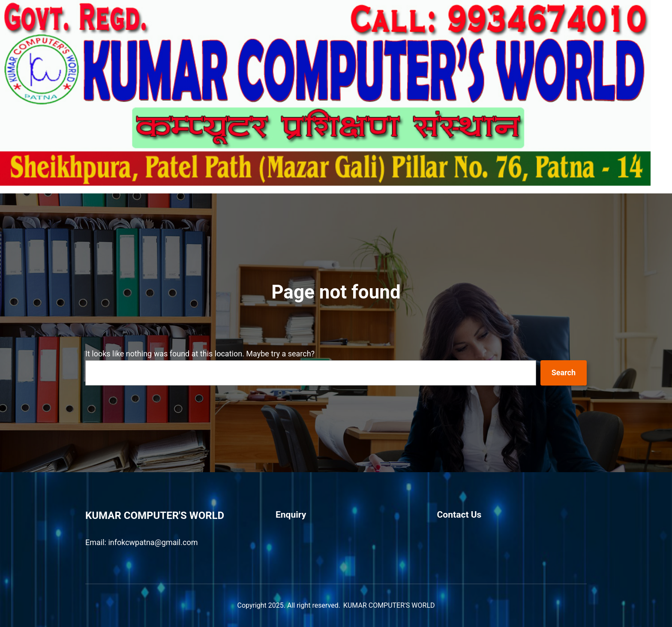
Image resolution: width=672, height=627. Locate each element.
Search (564, 372)
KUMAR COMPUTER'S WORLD (155, 515)
